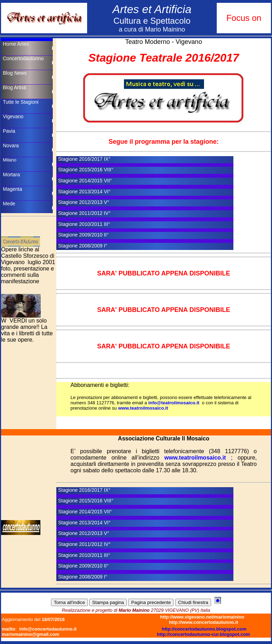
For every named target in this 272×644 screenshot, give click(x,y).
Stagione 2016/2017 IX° (84, 159)
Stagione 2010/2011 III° (84, 224)
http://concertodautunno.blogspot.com (204, 629)
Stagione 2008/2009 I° (83, 246)
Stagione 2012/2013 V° (84, 202)
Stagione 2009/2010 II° (83, 235)
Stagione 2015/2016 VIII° (86, 170)
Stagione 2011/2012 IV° (84, 213)
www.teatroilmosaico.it (143, 408)
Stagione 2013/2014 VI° (84, 192)
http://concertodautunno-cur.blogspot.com (203, 634)
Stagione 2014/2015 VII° (85, 181)
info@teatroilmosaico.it (174, 403)
